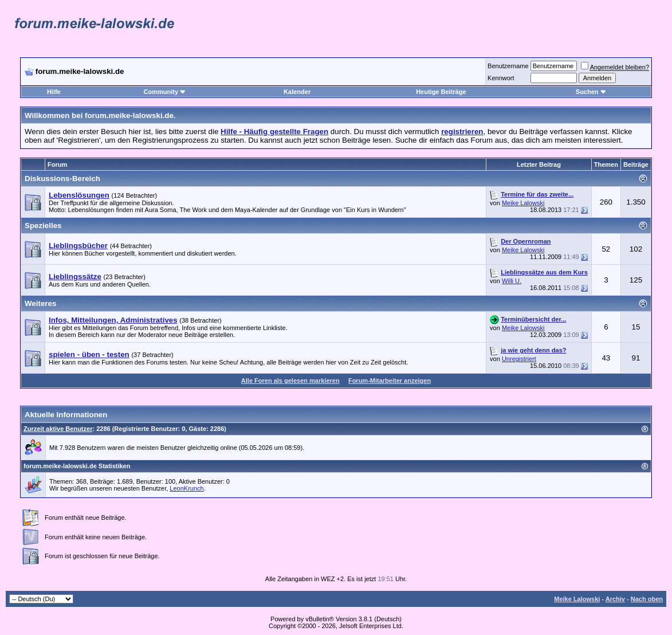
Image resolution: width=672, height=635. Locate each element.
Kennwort (501, 78)
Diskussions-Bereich (62, 179)
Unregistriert (519, 359)
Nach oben (647, 599)
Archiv (615, 599)
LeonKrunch (186, 488)
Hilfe (54, 92)
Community (165, 92)
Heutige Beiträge (441, 92)
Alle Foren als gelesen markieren (290, 381)
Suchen (591, 92)
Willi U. (512, 281)
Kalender (297, 92)
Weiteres (40, 303)
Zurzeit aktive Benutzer (58, 429)
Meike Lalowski (523, 203)
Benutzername (508, 66)
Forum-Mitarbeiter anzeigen (390, 381)
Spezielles (43, 226)
